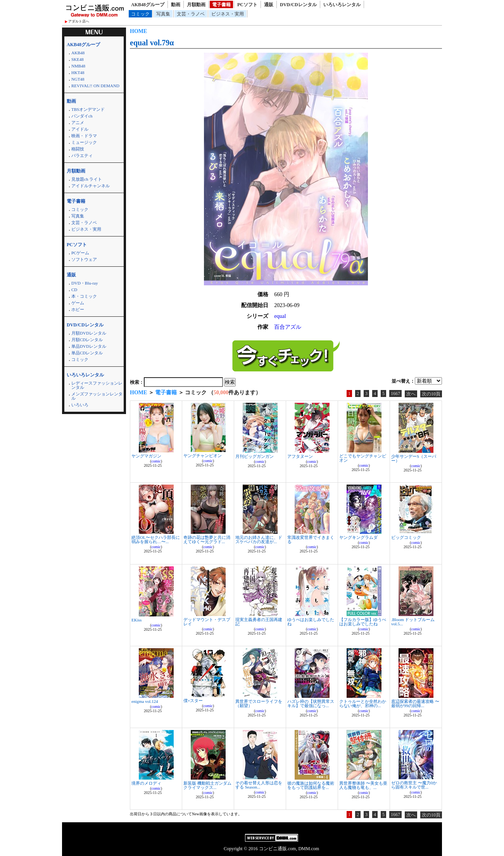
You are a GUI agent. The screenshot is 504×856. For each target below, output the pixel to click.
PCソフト (247, 5)
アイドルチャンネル (91, 186)
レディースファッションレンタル (97, 385)
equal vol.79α (152, 43)
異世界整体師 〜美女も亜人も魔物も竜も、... (363, 785)
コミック (140, 14)
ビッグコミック (406, 537)
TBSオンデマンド (88, 109)
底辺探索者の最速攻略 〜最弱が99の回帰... (415, 703)
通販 (269, 5)
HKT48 (78, 72)
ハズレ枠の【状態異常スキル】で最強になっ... (311, 703)
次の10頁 (431, 394)
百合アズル (288, 327)
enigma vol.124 (145, 701)
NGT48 (78, 79)
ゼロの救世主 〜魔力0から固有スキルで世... (414, 785)
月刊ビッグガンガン (255, 456)
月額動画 (196, 5)
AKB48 (78, 53)
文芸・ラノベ (191, 14)
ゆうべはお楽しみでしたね (311, 622)
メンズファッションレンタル (97, 396)
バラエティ (82, 155)
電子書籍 (221, 5)
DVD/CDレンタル (298, 5)
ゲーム (78, 303)
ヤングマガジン (146, 456)
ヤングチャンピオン (203, 456)
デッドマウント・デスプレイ (207, 622)
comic (156, 461)
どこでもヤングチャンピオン (363, 458)
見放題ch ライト (87, 179)
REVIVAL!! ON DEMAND (95, 86)
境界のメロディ (146, 783)
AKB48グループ (148, 5)
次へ (411, 394)
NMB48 (78, 66)
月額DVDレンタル (89, 333)
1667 (395, 393)
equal (280, 316)
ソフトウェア (84, 259)
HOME (138, 31)
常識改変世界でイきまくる (311, 539)
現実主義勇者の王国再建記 (259, 622)
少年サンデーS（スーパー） (414, 458)
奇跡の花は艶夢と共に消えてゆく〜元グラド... (207, 539)
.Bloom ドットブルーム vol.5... (413, 622)
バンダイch (82, 116)
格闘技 (78, 149)
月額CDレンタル (87, 340)
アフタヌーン (300, 456)
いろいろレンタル (342, 5)
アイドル (80, 129)
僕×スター (193, 701)
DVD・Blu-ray (85, 283)
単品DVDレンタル (89, 346)
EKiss (136, 620)
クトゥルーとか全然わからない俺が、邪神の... (363, 703)
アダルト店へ (79, 21)
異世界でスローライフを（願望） (259, 703)
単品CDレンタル (87, 353)
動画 (176, 5)
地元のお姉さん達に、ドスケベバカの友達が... (259, 539)
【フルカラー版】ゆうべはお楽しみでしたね (363, 622)
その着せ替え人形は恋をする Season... (259, 785)
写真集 (163, 14)
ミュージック (84, 142)
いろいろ (80, 405)
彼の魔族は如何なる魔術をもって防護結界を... (311, 785)
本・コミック (84, 296)
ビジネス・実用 (228, 14)
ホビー (78, 309)
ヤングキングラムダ (358, 537)
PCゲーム (80, 253)
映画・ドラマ (84, 136)
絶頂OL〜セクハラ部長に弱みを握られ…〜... (156, 539)
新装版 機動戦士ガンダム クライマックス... (207, 785)
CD (74, 290)
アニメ (78, 123)
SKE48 (78, 59)
